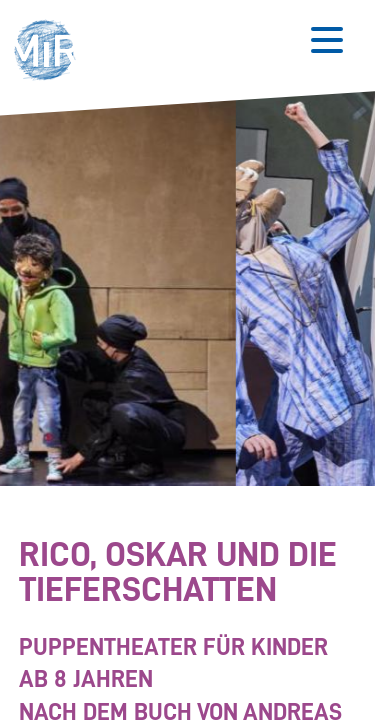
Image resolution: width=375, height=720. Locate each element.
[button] (50, 52)
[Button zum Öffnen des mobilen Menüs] (327, 40)
